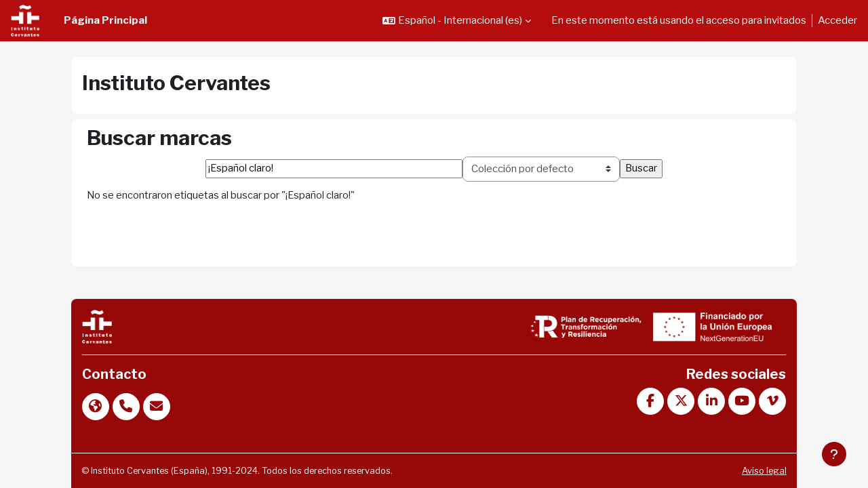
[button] (457, 21)
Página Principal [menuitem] (105, 20)
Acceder (837, 20)
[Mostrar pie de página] (834, 454)
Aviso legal (743, 471)
